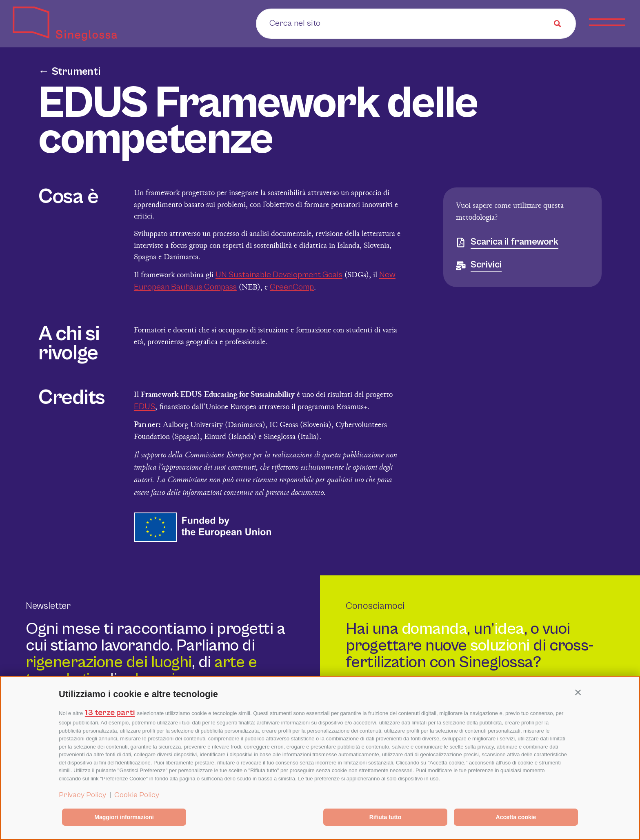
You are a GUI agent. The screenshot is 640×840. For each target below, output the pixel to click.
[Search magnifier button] (558, 24)
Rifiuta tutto (386, 817)
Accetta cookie (516, 817)
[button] (578, 692)
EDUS (144, 407)
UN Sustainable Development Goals (279, 275)
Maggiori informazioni (124, 817)
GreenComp (292, 287)
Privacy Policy (82, 795)
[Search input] (321, 23)
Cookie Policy (137, 795)
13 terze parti (110, 713)
